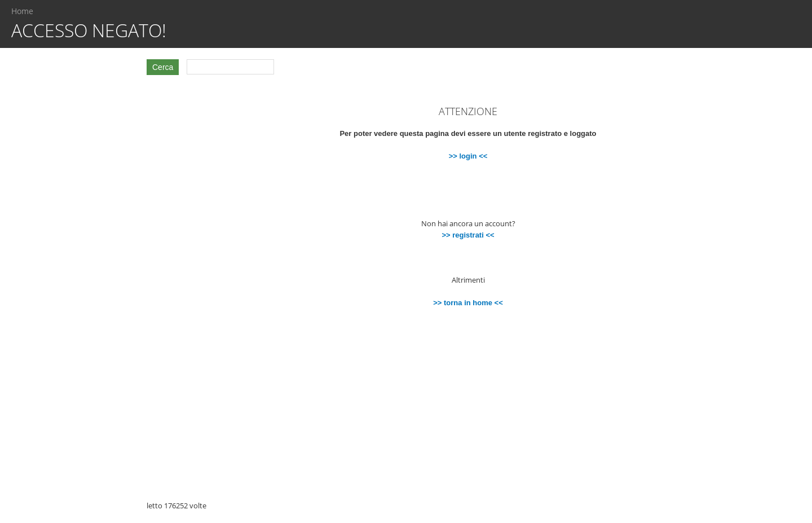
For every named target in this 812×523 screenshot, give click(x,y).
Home (22, 11)
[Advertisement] (79, 253)
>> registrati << (468, 235)
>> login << (468, 156)
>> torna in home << (468, 303)
